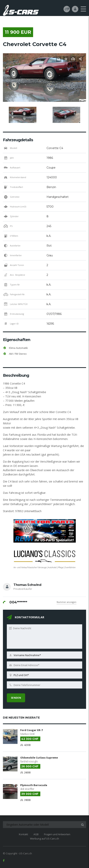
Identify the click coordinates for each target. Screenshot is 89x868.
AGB (36, 834)
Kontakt (23, 834)
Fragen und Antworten (57, 834)
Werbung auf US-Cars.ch (44, 839)
